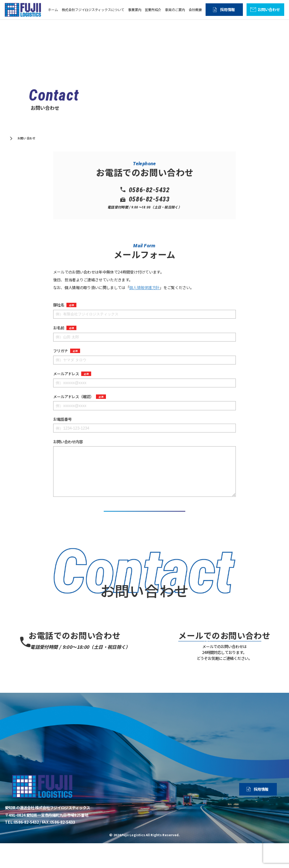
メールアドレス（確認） (80, 397)
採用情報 (227, 9)
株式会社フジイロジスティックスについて (93, 10)
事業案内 (135, 10)
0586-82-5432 (79, 654)
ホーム (53, 10)
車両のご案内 (175, 10)
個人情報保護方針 (144, 287)
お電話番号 (62, 419)
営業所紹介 (153, 10)
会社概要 (195, 10)
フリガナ (67, 351)
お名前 (65, 328)
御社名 (65, 305)
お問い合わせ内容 (68, 442)
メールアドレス (72, 374)
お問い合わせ (269, 9)
